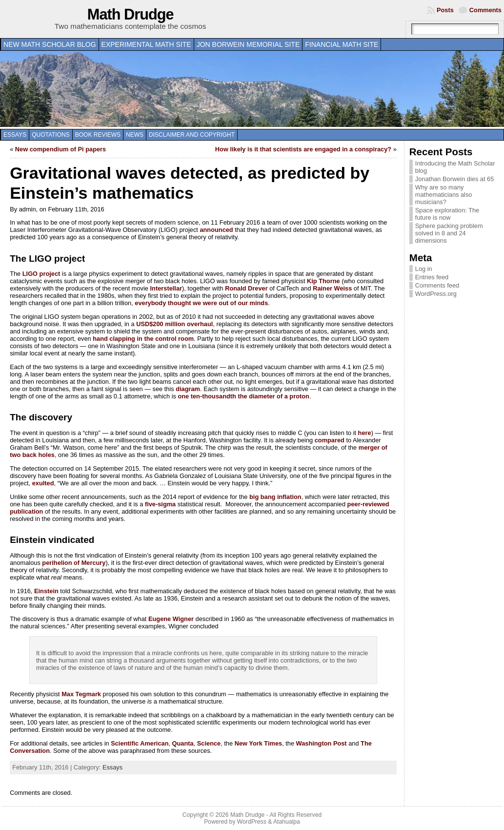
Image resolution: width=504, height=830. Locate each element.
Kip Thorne (323, 281)
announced (216, 230)
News (135, 135)
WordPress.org (436, 294)
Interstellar (166, 288)
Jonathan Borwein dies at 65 (455, 179)
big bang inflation (275, 497)
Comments (485, 10)
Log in (424, 269)
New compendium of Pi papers (60, 149)
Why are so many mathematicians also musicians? (444, 195)
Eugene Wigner (171, 619)
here (365, 433)
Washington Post (322, 743)
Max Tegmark (81, 694)
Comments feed (437, 285)
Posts (445, 10)
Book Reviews (98, 135)
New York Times (258, 743)
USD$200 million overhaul (174, 324)
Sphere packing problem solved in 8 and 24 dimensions (449, 233)
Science (209, 743)
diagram (188, 389)
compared (330, 440)
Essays (15, 135)
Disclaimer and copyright (192, 135)
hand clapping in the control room (143, 339)
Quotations (51, 135)
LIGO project (41, 274)
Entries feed (432, 277)
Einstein (46, 591)
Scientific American (140, 743)
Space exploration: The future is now (447, 214)
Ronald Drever (246, 288)
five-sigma (160, 504)
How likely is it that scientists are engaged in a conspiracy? (303, 149)
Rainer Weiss (332, 288)
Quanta (183, 743)
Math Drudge (131, 14)
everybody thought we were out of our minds (201, 303)
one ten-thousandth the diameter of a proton (243, 396)
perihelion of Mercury (74, 563)
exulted (43, 483)
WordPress (252, 822)
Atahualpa (287, 822)
